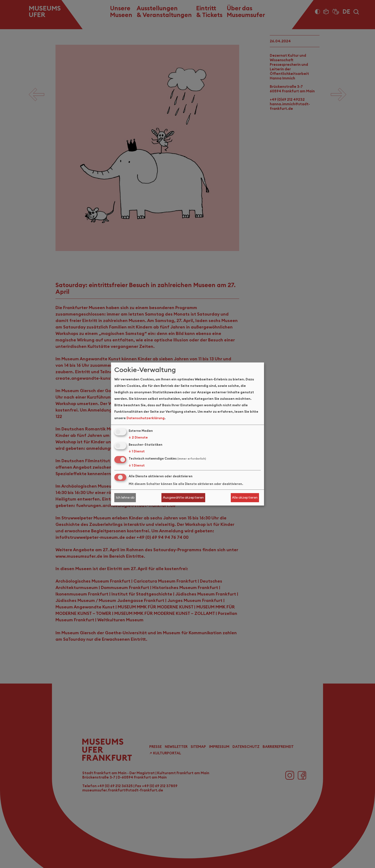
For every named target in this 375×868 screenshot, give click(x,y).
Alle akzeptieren (245, 497)
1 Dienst (137, 451)
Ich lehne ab (125, 497)
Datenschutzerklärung (146, 418)
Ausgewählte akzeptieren (183, 497)
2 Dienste (138, 437)
